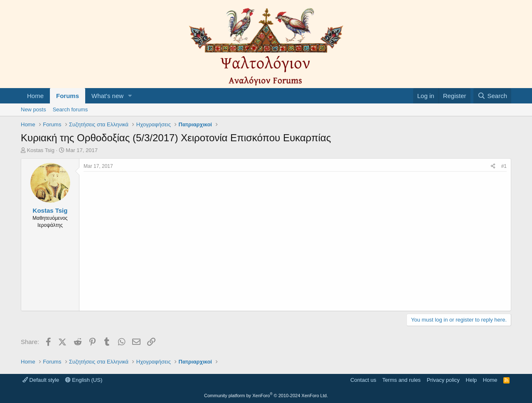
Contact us (363, 380)
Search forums (70, 109)
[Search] (492, 96)
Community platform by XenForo (266, 396)
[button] (130, 96)
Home (35, 96)
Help (472, 380)
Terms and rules (401, 380)
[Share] (493, 166)
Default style (41, 380)
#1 (504, 166)
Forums (68, 96)
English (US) (84, 380)
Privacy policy (443, 380)
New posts (33, 109)
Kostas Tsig (41, 150)
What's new (107, 96)
